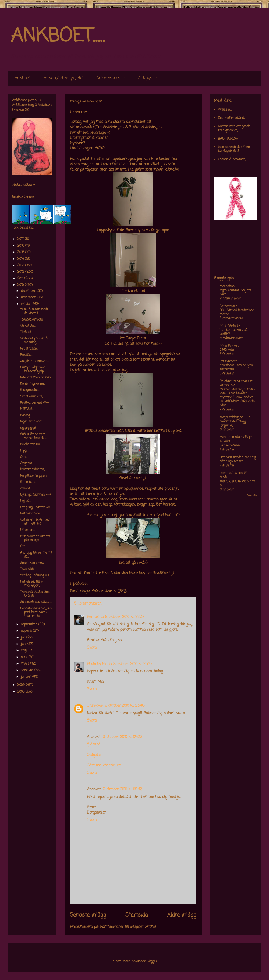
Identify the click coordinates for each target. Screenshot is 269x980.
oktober (27, 304)
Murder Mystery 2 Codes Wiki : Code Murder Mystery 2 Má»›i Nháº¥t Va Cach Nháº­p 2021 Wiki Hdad (237, 398)
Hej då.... (26, 501)
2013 (21, 265)
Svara (92, 648)
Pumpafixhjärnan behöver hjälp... (33, 370)
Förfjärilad (226, 426)
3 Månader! (227, 350)
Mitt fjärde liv (230, 326)
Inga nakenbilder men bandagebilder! (234, 149)
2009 (22, 685)
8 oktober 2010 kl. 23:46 (125, 706)
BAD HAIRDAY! (229, 139)
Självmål (94, 745)
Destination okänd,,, (231, 118)
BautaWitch (228, 306)
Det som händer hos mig (238, 457)
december (29, 291)
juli (24, 638)
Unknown (95, 706)
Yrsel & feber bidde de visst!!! (34, 311)
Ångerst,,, (26, 463)
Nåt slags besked (231, 461)
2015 (21, 252)
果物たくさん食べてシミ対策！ (237, 483)
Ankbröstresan (111, 78)
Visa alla (252, 496)
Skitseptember (230, 446)
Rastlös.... (26, 355)
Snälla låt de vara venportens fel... (33, 436)
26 (27, 110)
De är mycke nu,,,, (33, 384)
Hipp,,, (24, 451)
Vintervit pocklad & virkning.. (34, 340)
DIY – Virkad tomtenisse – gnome (238, 312)
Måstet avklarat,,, (32, 470)
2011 (21, 279)
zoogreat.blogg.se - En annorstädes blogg (235, 420)
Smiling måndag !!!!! (35, 576)
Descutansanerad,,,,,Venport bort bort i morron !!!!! (36, 612)
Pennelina (95, 617)
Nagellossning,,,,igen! (34, 476)
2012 (21, 272)
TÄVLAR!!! (27, 569)
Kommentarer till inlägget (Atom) (128, 927)
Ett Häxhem (228, 361)
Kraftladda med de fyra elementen (236, 367)
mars (26, 664)
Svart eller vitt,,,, (32, 397)
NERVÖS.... (27, 409)
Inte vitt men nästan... (36, 378)
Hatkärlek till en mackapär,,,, (32, 584)
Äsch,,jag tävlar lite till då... (36, 555)
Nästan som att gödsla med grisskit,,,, (234, 128)
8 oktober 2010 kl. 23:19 (132, 664)
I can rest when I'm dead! (234, 475)
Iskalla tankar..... (32, 445)
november (29, 297)
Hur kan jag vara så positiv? (233, 332)
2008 (21, 692)
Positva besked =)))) (34, 403)
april (25, 657)
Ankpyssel (148, 78)
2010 (21, 285)
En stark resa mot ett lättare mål (236, 384)
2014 (21, 259)
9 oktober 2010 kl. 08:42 (122, 789)
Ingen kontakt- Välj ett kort (235, 292)
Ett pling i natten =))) (36, 507)
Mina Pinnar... (229, 346)
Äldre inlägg (182, 915)
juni (24, 644)
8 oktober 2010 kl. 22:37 (125, 617)
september (30, 624)
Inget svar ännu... (33, 422)
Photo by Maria (99, 664)
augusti (27, 631)
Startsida (137, 915)
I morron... (27, 530)
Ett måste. (28, 482)
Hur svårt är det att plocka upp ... (35, 538)
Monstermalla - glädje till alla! (236, 439)
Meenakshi (227, 286)
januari (27, 677)
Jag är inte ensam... (35, 361)
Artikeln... (225, 110)
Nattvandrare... (31, 514)
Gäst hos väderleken (104, 766)
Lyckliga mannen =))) (35, 495)
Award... (26, 489)
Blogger (152, 961)
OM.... (24, 546)
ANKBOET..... (58, 36)
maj (24, 651)
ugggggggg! (28, 428)
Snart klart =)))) (32, 563)
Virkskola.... (28, 326)
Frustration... (29, 349)
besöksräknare (23, 197)
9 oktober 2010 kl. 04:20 (122, 737)
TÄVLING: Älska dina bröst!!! (35, 594)
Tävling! (26, 332)
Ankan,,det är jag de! (63, 78)
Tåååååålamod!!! (31, 320)
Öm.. (23, 457)
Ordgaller (94, 755)
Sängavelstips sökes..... (36, 602)
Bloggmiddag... (30, 390)
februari (28, 670)
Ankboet (23, 78)
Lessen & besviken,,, (232, 159)
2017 (21, 239)
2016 (21, 246)
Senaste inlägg (88, 915)
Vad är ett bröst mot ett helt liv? (35, 522)
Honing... (26, 416)
